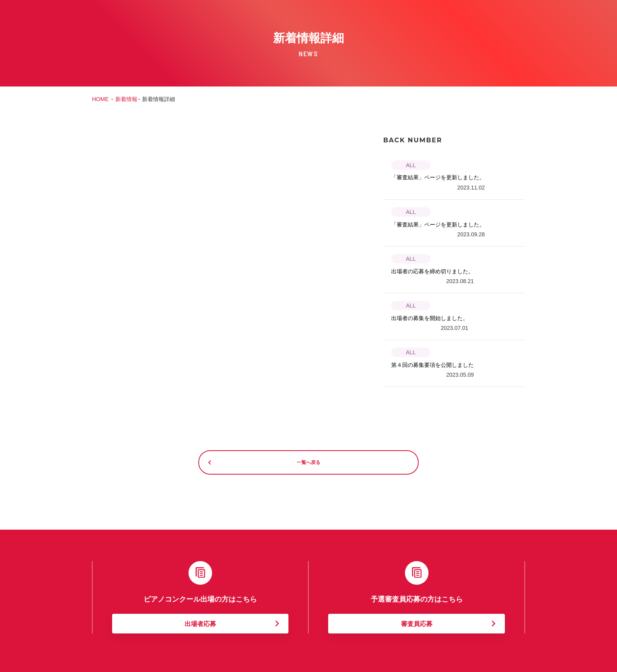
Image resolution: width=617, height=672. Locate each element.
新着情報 (126, 99)
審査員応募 (417, 623)
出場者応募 (200, 623)
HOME (100, 99)
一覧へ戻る (308, 462)
